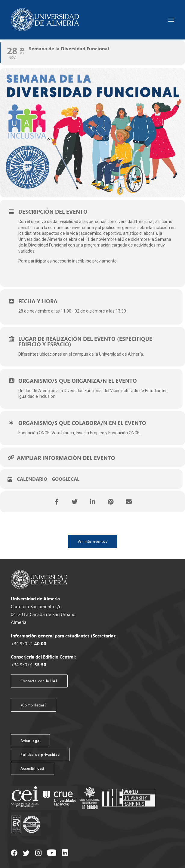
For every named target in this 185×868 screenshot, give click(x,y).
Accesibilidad (32, 768)
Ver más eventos (93, 541)
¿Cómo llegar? (34, 705)
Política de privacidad (40, 755)
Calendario (32, 479)
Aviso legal (30, 741)
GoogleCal (66, 479)
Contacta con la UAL (39, 681)
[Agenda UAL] (45, 20)
